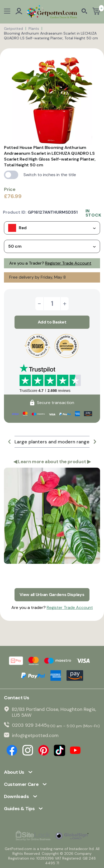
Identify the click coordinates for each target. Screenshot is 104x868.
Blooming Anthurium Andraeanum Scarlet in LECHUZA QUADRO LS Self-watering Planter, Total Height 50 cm (51, 36)
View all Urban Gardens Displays (52, 595)
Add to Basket (52, 322)
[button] (9, 442)
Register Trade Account (68, 263)
